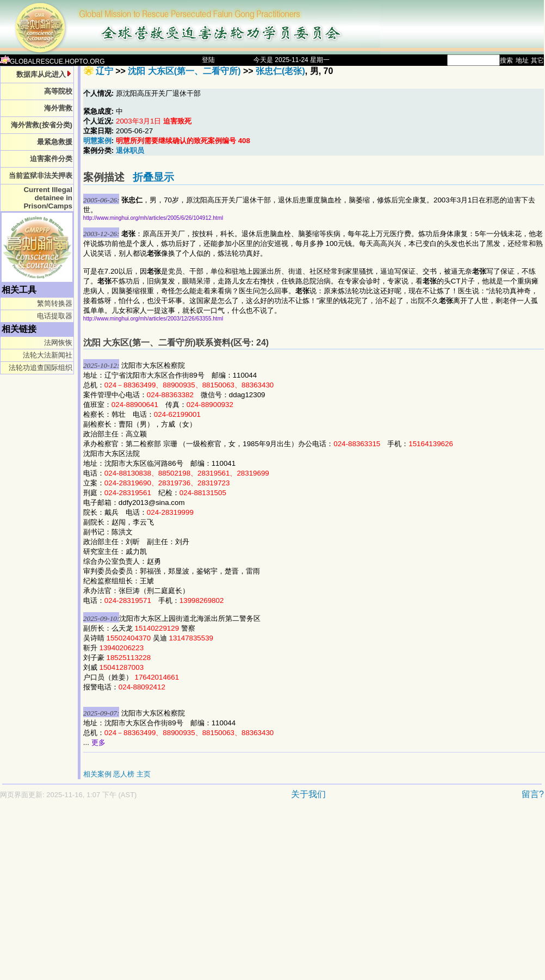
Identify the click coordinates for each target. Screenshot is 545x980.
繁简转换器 (55, 303)
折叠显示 (153, 177)
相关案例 (97, 774)
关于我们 (308, 794)
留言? (533, 794)
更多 (98, 742)
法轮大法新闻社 (48, 355)
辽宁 (104, 71)
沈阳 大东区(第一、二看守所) (184, 71)
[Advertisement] (212, 895)
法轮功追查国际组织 (41, 368)
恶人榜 (124, 774)
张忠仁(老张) (280, 71)
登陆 (208, 60)
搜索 (506, 60)
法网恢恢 (58, 343)
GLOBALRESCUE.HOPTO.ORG (52, 61)
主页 (144, 774)
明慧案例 (97, 141)
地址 (522, 60)
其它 (537, 60)
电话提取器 (55, 316)
